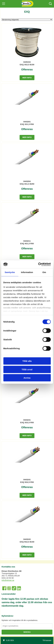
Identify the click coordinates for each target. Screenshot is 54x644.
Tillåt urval (27, 369)
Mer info (27, 78)
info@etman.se (8, 580)
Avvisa (27, 378)
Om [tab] (44, 272)
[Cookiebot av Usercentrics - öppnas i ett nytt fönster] (38, 264)
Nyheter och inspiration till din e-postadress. (20, 620)
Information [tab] (27, 272)
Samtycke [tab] (10, 272)
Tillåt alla (27, 361)
